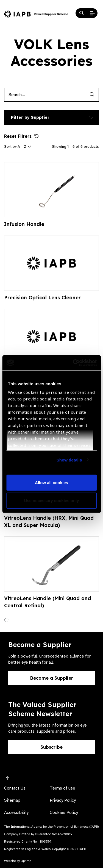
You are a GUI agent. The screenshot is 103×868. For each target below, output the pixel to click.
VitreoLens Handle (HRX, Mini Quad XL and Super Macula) (49, 522)
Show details (69, 460)
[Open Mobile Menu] (92, 13)
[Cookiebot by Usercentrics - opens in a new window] (73, 363)
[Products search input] (45, 95)
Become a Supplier (52, 678)
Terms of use (62, 788)
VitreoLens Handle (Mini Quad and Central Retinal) (48, 602)
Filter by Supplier (30, 117)
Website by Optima (18, 861)
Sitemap (12, 800)
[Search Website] (82, 13)
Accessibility (16, 812)
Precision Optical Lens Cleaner (42, 298)
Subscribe (51, 747)
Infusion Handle (24, 224)
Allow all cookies (51, 482)
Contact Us (15, 788)
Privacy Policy (63, 800)
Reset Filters (21, 136)
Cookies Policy (64, 812)
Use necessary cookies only (51, 501)
